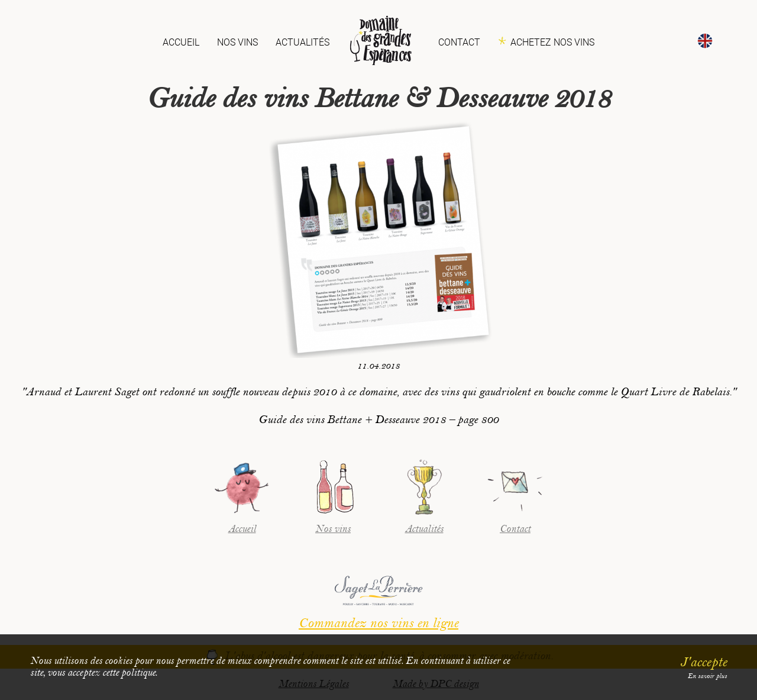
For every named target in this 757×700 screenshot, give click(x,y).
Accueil (181, 42)
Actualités (303, 42)
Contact (459, 42)
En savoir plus (707, 676)
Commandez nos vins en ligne (378, 623)
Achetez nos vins (552, 42)
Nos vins (237, 42)
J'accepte (703, 662)
